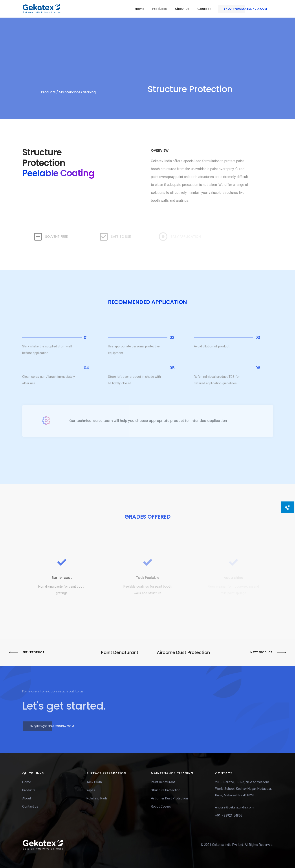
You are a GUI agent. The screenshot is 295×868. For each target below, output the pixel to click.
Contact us (30, 806)
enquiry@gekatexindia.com (243, 9)
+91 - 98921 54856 (229, 815)
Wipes (91, 790)
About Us (182, 9)
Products (159, 9)
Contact (204, 9)
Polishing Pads (97, 798)
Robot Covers (161, 806)
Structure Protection (166, 790)
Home (140, 9)
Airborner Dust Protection (169, 798)
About (27, 798)
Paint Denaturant (163, 782)
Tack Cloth (94, 782)
